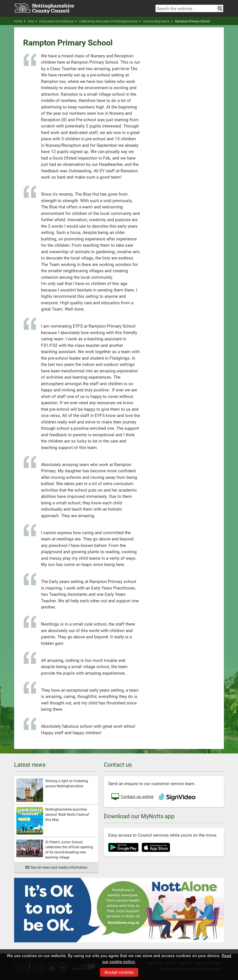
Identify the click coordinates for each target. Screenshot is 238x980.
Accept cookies (119, 972)
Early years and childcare (58, 21)
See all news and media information (56, 867)
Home (20, 21)
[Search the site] (220, 8)
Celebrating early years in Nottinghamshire (110, 21)
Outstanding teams (158, 21)
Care (32, 21)
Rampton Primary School (192, 21)
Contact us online (132, 797)
